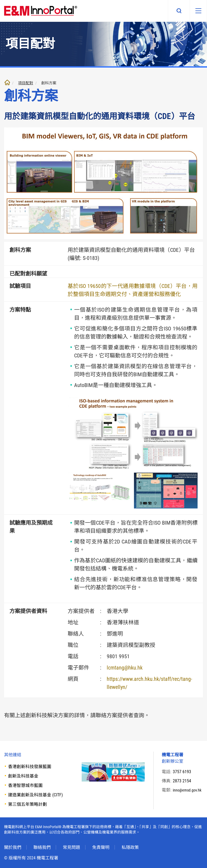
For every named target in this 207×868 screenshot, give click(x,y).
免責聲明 (101, 847)
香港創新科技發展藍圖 (30, 767)
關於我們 (13, 847)
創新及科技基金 (23, 776)
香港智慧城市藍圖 (25, 785)
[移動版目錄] (196, 11)
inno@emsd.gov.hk (185, 796)
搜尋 (174, 11)
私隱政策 (130, 847)
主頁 (7, 82)
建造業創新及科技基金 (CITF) (35, 795)
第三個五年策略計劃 (27, 804)
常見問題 (71, 847)
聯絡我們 (42, 847)
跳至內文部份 (0, 0)
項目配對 (26, 83)
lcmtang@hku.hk (125, 668)
